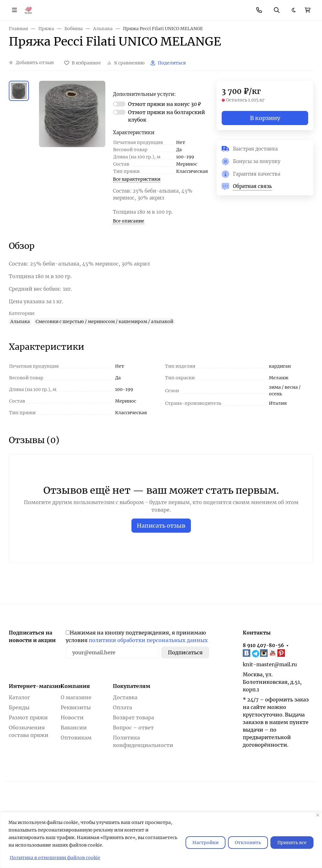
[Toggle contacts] (259, 10)
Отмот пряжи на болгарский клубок (167, 116)
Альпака (20, 321)
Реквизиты (76, 707)
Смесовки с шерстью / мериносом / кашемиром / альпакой (104, 321)
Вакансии (74, 728)
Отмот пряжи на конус (164, 104)
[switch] (119, 104)
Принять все (292, 843)
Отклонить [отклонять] (248, 843)
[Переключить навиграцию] (14, 10)
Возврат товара (133, 717)
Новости (72, 717)
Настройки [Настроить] (205, 843)
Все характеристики (137, 179)
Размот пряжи (28, 717)
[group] (72, 129)
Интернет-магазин (36, 686)
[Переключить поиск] (277, 10)
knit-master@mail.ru (270, 664)
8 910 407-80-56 (263, 645)
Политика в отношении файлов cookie (55, 858)
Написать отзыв (161, 526)
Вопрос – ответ (133, 728)
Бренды (19, 707)
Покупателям (132, 686)
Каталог (19, 697)
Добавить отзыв (35, 63)
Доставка (125, 697)
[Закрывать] (318, 815)
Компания (75, 686)
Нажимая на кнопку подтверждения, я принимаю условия (137, 636)
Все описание (129, 221)
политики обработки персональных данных (148, 640)
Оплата (122, 707)
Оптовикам (76, 738)
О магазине (76, 697)
